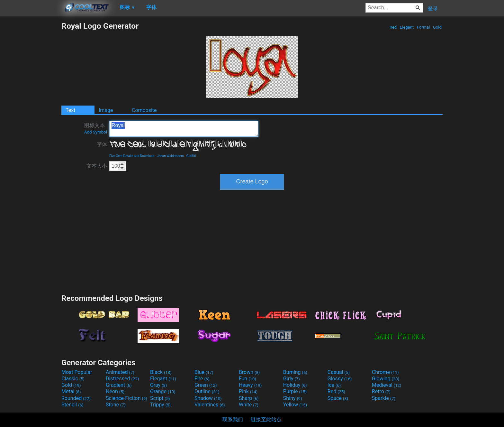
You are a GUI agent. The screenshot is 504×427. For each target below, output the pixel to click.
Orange (163, 391)
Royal (184, 129)
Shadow (208, 398)
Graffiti (191, 156)
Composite (144, 110)
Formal (423, 27)
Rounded (76, 398)
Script (160, 398)
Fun (248, 379)
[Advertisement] (31, 118)
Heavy (250, 385)
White (249, 405)
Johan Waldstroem (170, 156)
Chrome (385, 372)
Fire (202, 379)
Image (106, 110)
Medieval (387, 385)
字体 (102, 144)
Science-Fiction (126, 398)
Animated (120, 372)
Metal (71, 391)
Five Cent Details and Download (132, 156)
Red (393, 27)
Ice (334, 385)
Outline (207, 391)
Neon (115, 391)
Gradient (119, 385)
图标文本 (96, 128)
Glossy (340, 379)
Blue (204, 372)
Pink (248, 391)
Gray (158, 385)
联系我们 (233, 419)
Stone (116, 405)
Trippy (160, 405)
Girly (292, 379)
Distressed (122, 379)
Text (70, 110)
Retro (381, 391)
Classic (73, 379)
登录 (433, 9)
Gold (437, 27)
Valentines (210, 405)
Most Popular (77, 372)
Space (338, 398)
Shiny (293, 398)
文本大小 (97, 166)
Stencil (72, 405)
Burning (295, 372)
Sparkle (384, 398)
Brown (249, 372)
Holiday (295, 385)
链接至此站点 (266, 419)
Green (206, 385)
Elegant (407, 27)
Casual (339, 372)
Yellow (295, 405)
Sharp (249, 398)
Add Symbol (96, 132)
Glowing (386, 379)
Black (161, 372)
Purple (295, 391)
